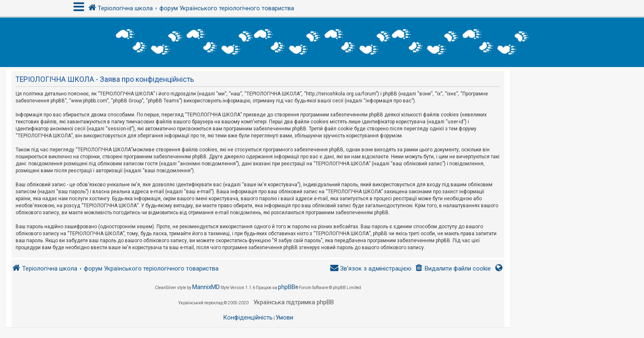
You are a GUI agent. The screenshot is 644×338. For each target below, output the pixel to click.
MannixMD (206, 287)
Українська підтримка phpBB (294, 302)
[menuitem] (453, 269)
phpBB (287, 287)
